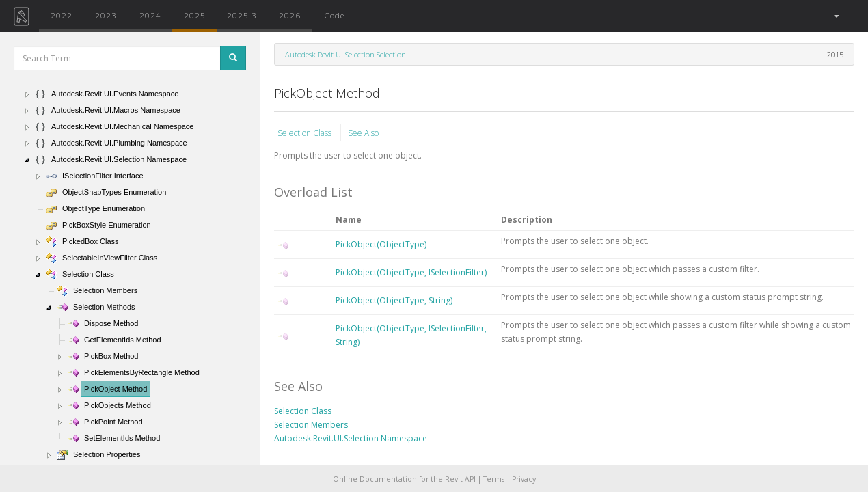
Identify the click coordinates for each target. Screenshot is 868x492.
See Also (363, 133)
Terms (494, 479)
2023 (106, 15)
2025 (195, 15)
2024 (150, 15)
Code (334, 15)
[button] (836, 16)
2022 (62, 15)
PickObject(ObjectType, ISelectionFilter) (411, 272)
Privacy (524, 479)
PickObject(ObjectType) (381, 244)
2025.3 (242, 15)
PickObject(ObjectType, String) (394, 300)
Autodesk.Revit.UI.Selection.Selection (345, 54)
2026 (290, 15)
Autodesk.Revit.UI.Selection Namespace (351, 438)
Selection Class (306, 133)
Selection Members (311, 425)
